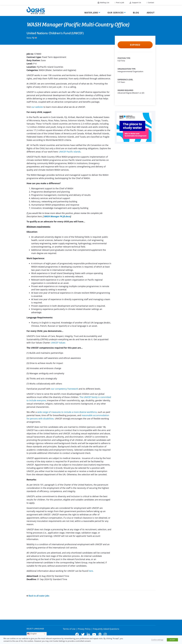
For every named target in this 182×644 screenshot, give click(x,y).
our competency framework (64, 389)
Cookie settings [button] (157, 640)
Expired (135, 45)
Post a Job (119, 3)
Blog (136, 13)
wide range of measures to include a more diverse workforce (67, 412)
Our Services (115, 13)
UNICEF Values (58, 343)
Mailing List (103, 3)
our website (37, 107)
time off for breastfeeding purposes (59, 415)
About (151, 13)
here (91, 571)
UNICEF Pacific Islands (70, 152)
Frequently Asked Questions (106, 629)
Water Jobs (91, 13)
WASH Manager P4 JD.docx (57, 216)
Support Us (135, 3)
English (32, 634)
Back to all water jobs (38, 596)
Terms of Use (69, 629)
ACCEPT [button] (172, 640)
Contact (150, 3)
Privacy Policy (84, 629)
